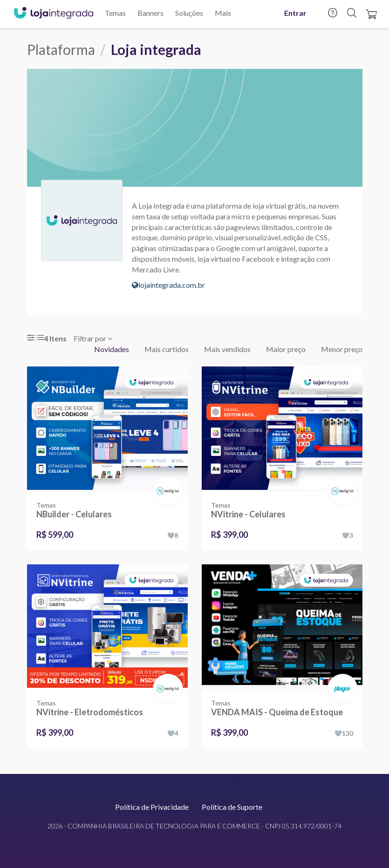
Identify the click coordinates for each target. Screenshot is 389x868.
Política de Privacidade (152, 807)
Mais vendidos (227, 349)
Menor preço (342, 349)
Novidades (112, 349)
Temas (115, 13)
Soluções (189, 13)
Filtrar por (93, 338)
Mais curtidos (167, 349)
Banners (150, 13)
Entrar (295, 13)
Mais (223, 13)
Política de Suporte (232, 807)
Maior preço (286, 349)
